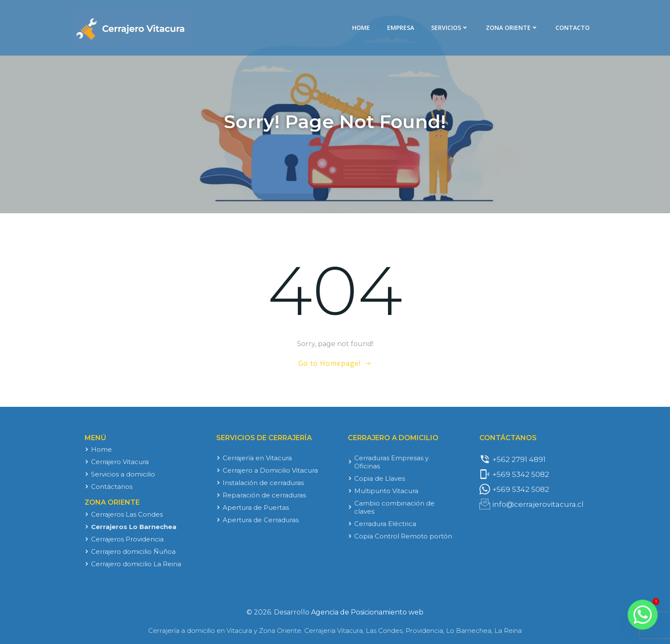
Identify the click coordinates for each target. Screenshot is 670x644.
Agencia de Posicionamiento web (367, 612)
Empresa (401, 28)
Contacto (573, 28)
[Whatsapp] (643, 618)
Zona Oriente (512, 28)
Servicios (450, 28)
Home (361, 28)
